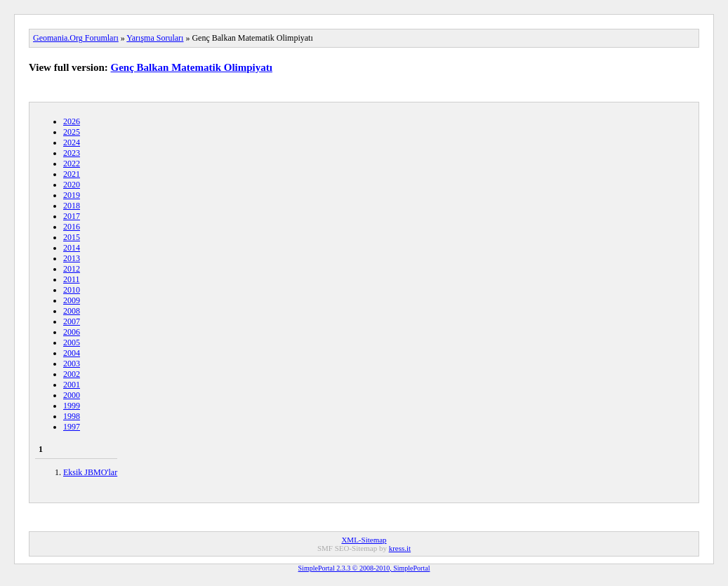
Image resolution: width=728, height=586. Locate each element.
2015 (72, 237)
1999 (72, 406)
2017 (72, 216)
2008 (72, 311)
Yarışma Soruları (155, 38)
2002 (72, 374)
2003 (72, 364)
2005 (72, 342)
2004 (72, 353)
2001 (72, 385)
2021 (72, 174)
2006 (72, 332)
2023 (72, 153)
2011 (72, 279)
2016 (72, 227)
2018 (72, 206)
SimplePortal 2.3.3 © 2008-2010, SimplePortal (364, 568)
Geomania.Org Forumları (76, 38)
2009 (72, 300)
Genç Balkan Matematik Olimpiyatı (192, 67)
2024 (72, 142)
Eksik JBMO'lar (90, 472)
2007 (72, 321)
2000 (72, 395)
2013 (72, 258)
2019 (72, 195)
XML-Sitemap (364, 540)
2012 (72, 269)
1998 (72, 416)
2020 (72, 185)
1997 (72, 427)
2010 (72, 290)
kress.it (400, 548)
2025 (72, 132)
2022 (72, 164)
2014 (72, 248)
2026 (72, 121)
